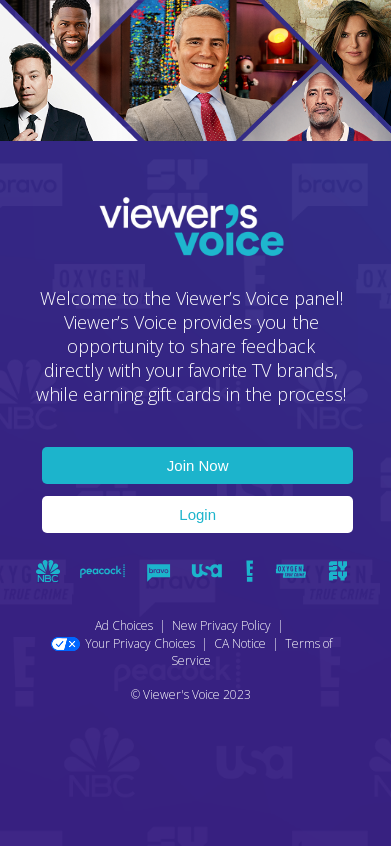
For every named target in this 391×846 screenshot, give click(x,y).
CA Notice (240, 643)
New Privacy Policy (221, 625)
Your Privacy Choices (123, 643)
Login (197, 514)
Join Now (198, 465)
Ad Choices (124, 625)
